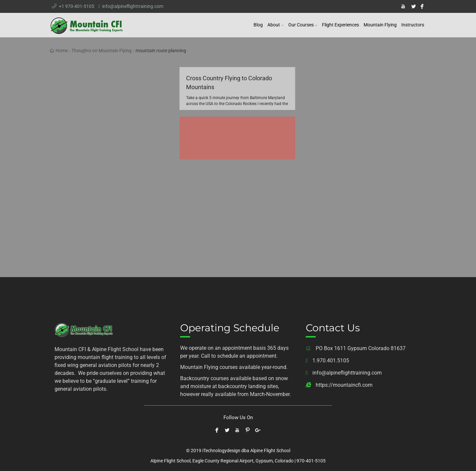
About (274, 25)
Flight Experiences (340, 25)
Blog (258, 25)
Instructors (413, 25)
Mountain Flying (380, 25)
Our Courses (301, 25)
